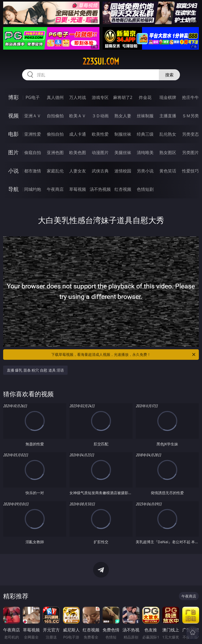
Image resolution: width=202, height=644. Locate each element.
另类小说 (145, 171)
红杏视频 (123, 189)
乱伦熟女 (168, 134)
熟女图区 (168, 152)
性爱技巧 (190, 171)
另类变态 (190, 134)
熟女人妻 (123, 116)
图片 (13, 152)
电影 (13, 134)
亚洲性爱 (33, 134)
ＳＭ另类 (190, 116)
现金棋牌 (168, 97)
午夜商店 (55, 189)
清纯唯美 (145, 152)
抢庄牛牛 (190, 97)
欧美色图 (78, 152)
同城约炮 (33, 189)
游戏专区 (100, 97)
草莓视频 (78, 189)
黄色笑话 (168, 171)
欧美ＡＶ (78, 116)
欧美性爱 (100, 134)
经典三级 (145, 134)
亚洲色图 (55, 152)
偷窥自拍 (33, 152)
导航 (13, 189)
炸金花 (145, 97)
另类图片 (190, 152)
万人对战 (78, 97)
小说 (13, 171)
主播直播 (168, 116)
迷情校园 (123, 171)
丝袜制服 (145, 116)
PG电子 (32, 97)
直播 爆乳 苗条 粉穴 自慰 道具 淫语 (36, 370)
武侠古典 (100, 171)
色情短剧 (145, 189)
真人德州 (55, 97)
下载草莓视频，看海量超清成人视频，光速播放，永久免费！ (124, 355)
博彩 (13, 97)
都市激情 (33, 171)
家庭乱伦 (55, 171)
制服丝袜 (123, 134)
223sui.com (101, 61)
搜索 (169, 75)
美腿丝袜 (123, 152)
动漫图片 (100, 152)
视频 (13, 116)
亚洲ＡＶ (33, 116)
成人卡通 (78, 134)
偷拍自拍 (55, 134)
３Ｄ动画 (100, 116)
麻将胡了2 (123, 97)
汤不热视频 (100, 189)
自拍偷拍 (55, 116)
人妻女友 (78, 171)
